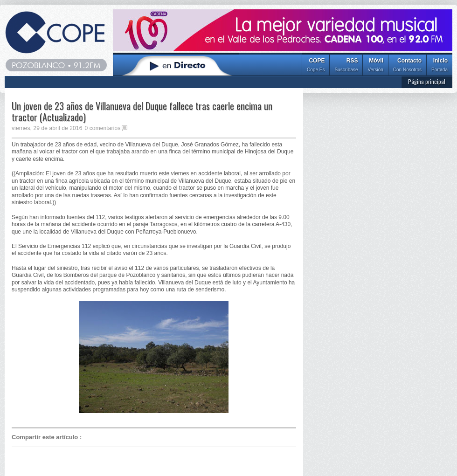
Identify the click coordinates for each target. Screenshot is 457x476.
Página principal (427, 81)
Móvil (375, 66)
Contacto (407, 66)
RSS (346, 66)
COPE (316, 66)
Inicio (440, 66)
